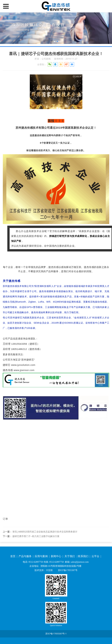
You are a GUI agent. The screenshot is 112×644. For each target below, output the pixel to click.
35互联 (49, 570)
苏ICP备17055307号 (67, 570)
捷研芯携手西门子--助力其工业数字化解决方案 (36, 536)
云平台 (96, 556)
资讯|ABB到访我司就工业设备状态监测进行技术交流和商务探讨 (45, 532)
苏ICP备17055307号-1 (56, 634)
